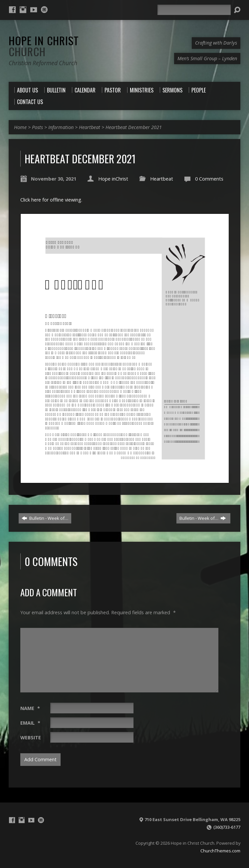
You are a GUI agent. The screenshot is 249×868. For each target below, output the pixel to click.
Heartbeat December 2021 (134, 127)
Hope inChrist (113, 179)
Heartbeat (90, 127)
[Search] (194, 10)
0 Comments (209, 179)
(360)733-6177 (227, 827)
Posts (37, 127)
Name (30, 708)
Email (30, 723)
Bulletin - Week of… (45, 518)
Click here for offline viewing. (51, 200)
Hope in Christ (44, 46)
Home (20, 127)
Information (61, 127)
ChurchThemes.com (220, 851)
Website (31, 737)
